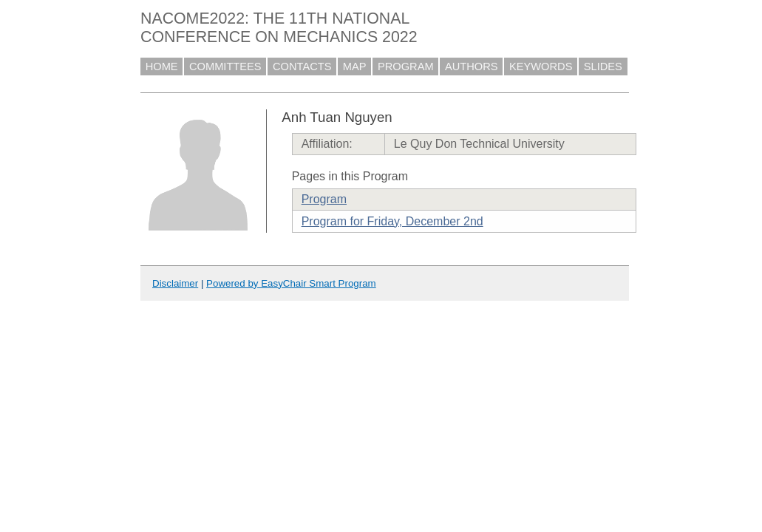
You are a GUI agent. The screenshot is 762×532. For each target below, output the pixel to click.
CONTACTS (302, 66)
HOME (162, 66)
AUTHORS (472, 66)
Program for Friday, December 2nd (392, 221)
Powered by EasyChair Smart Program (291, 283)
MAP (355, 66)
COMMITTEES (225, 66)
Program (324, 199)
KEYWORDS (541, 66)
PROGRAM (406, 66)
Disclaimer (175, 283)
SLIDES (603, 66)
